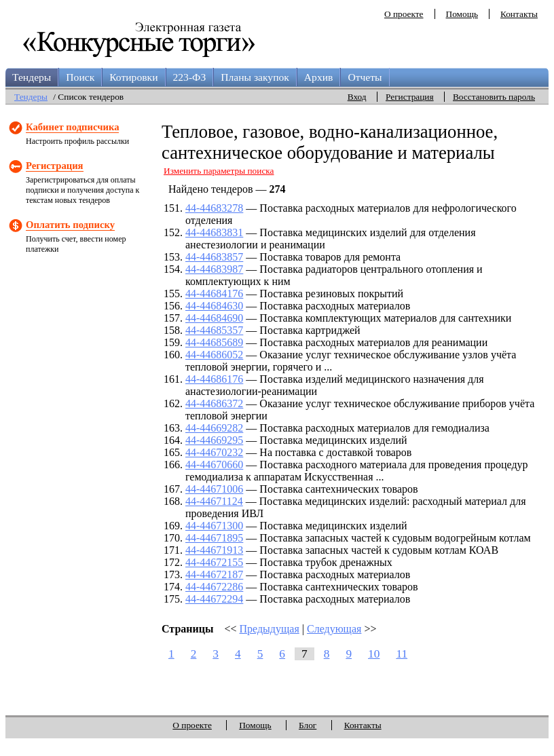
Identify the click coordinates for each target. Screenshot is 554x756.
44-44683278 (214, 208)
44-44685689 (214, 342)
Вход (357, 97)
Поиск (80, 77)
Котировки (133, 77)
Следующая (334, 629)
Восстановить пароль (494, 97)
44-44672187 (214, 574)
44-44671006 (214, 489)
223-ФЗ (190, 77)
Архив (319, 77)
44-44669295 (214, 440)
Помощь (462, 14)
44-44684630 (214, 306)
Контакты (519, 14)
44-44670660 (214, 465)
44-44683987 (214, 269)
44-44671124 (214, 501)
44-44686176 (214, 379)
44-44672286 (214, 587)
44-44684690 (214, 318)
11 (402, 654)
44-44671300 (214, 526)
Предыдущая (270, 629)
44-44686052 (214, 355)
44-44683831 (214, 232)
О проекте (404, 14)
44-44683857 (214, 257)
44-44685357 (214, 330)
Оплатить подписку (70, 225)
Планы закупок (255, 77)
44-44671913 (214, 550)
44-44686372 (214, 403)
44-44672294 (214, 599)
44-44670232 (214, 452)
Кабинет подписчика (72, 127)
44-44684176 (214, 294)
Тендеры (32, 77)
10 (374, 654)
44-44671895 (214, 538)
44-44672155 (214, 562)
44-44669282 (214, 428)
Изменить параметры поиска (219, 171)
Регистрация (410, 97)
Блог (308, 725)
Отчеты (365, 77)
